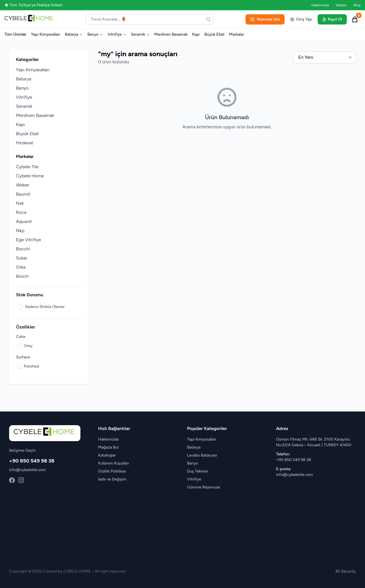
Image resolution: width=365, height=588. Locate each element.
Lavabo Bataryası (202, 455)
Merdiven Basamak (171, 34)
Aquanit (24, 221)
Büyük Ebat (215, 34)
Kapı (196, 34)
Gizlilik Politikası (112, 471)
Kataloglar (107, 455)
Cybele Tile (27, 167)
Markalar (237, 34)
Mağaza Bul (108, 447)
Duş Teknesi (198, 471)
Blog (357, 5)
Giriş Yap (301, 19)
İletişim (341, 5)
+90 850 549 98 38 (32, 461)
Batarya (74, 34)
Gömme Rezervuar (204, 487)
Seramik (140, 34)
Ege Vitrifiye (29, 240)
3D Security (345, 571)
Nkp (20, 231)
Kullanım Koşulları (113, 463)
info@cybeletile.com (28, 470)
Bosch (22, 276)
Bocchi (23, 249)
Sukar (22, 258)
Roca (21, 212)
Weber (23, 185)
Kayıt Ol (332, 19)
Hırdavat (25, 143)
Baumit (23, 194)
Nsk (20, 203)
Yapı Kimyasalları (46, 34)
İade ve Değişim (112, 479)
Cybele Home (30, 176)
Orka (21, 267)
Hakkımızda (320, 5)
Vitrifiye (117, 34)
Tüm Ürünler (16, 34)
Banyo (95, 34)
